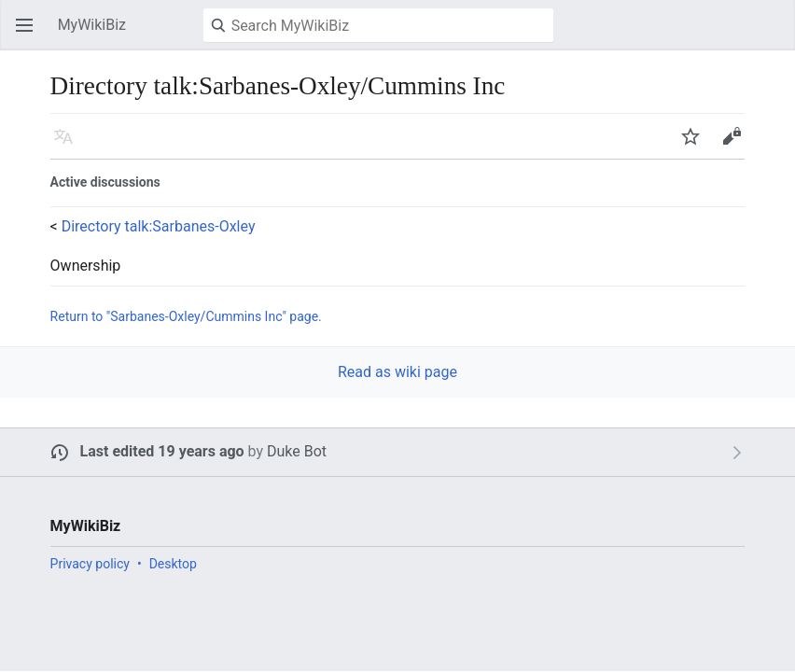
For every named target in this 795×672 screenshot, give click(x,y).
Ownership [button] (86, 266)
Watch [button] (696, 145)
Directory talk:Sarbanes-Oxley (159, 226)
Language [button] (69, 145)
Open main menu (30, 34)
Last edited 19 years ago (162, 451)
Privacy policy (90, 564)
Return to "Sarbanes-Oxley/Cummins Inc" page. (186, 316)
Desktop (173, 564)
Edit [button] (735, 145)
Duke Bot (297, 451)
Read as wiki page (397, 372)
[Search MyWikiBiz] (378, 25)
